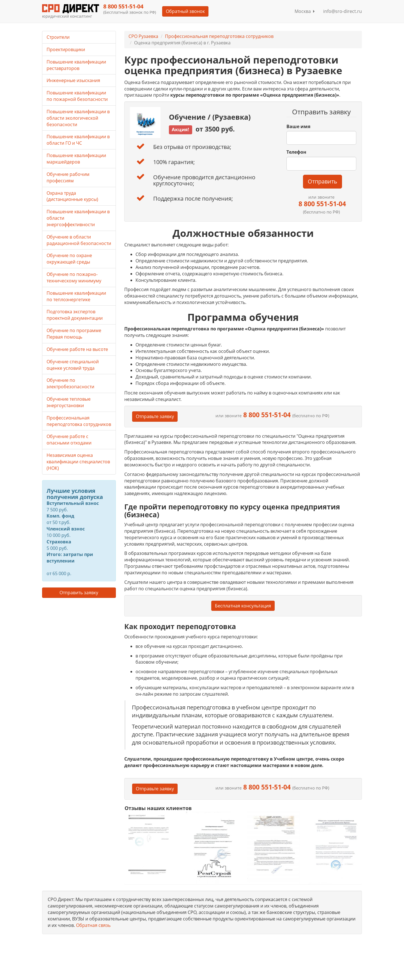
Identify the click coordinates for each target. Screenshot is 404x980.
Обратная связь (93, 925)
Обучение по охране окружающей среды (69, 259)
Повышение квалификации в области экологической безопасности (78, 118)
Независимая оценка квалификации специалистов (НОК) (78, 462)
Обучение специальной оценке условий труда (73, 365)
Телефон (296, 152)
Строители (58, 37)
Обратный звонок (185, 11)
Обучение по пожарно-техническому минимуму (74, 277)
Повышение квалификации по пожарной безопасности (77, 96)
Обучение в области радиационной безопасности (79, 240)
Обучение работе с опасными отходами (69, 440)
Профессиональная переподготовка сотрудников (219, 36)
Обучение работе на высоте (77, 349)
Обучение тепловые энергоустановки (69, 402)
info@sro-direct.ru (343, 11)
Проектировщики (66, 49)
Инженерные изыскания (73, 80)
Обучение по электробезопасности (70, 383)
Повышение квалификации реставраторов (76, 65)
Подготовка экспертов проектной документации (75, 315)
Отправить (322, 181)
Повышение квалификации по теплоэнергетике (76, 296)
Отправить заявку (79, 593)
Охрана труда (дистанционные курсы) (72, 196)
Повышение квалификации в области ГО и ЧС (78, 140)
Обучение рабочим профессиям (68, 177)
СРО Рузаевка (143, 36)
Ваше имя (298, 126)
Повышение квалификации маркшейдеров (76, 159)
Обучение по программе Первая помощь (74, 334)
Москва (305, 11)
